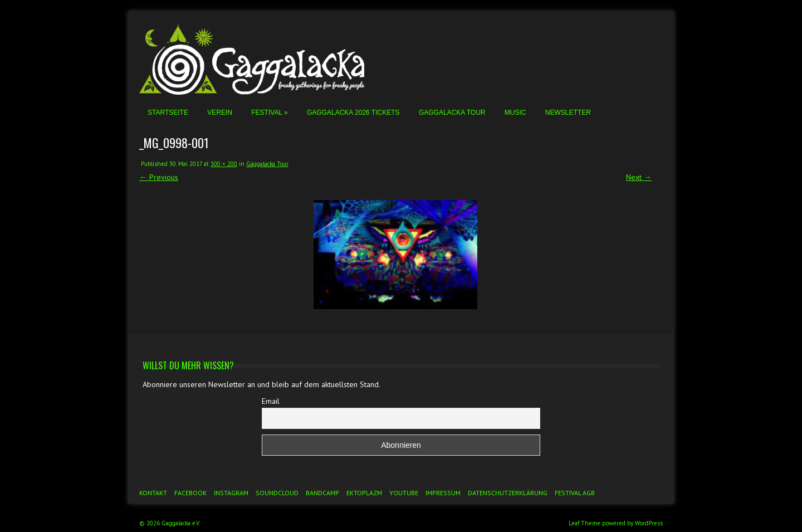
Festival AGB (575, 493)
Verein (220, 113)
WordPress (649, 523)
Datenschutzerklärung (508, 493)
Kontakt (153, 493)
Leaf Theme (585, 523)
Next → (639, 177)
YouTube (404, 493)
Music (515, 113)
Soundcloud (277, 493)
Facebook (190, 493)
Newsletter (568, 113)
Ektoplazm (364, 493)
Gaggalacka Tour (452, 113)
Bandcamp (322, 493)
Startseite (168, 113)
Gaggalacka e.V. (181, 523)
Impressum (443, 493)
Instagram (231, 493)
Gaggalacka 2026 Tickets (353, 113)
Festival (269, 113)
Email (271, 401)
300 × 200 (224, 164)
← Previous (159, 177)
